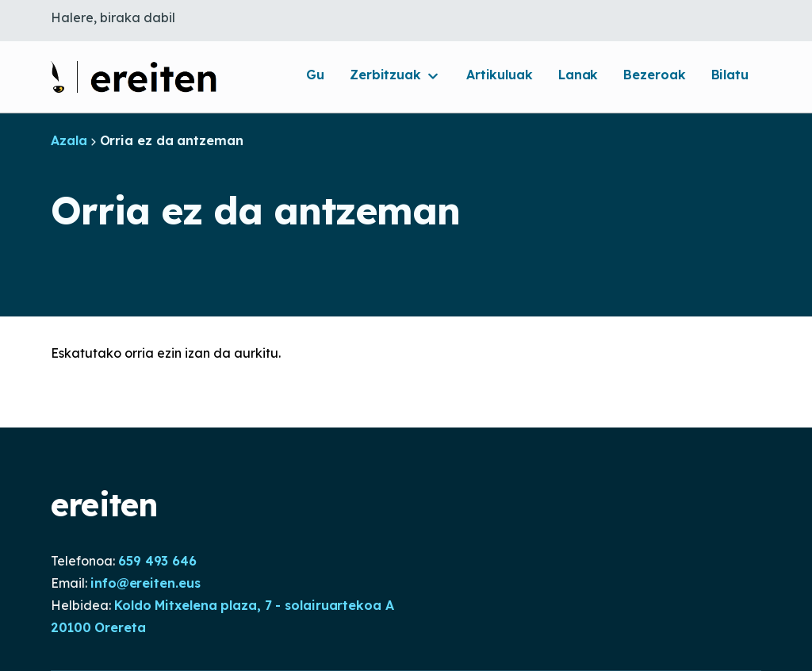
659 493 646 (157, 561)
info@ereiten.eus (145, 583)
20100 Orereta (98, 627)
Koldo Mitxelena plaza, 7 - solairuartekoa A (254, 605)
